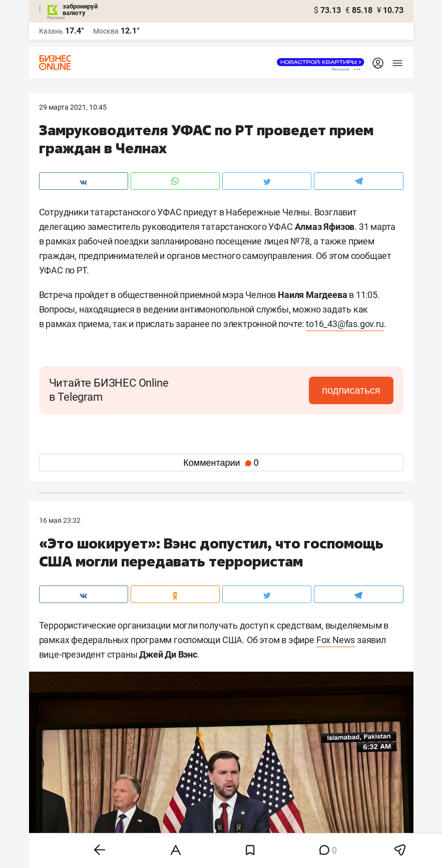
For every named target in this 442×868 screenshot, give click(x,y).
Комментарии (221, 463)
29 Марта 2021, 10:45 (73, 107)
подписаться (351, 390)
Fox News (336, 640)
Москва (106, 31)
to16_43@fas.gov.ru (345, 324)
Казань (51, 31)
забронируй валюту (80, 10)
